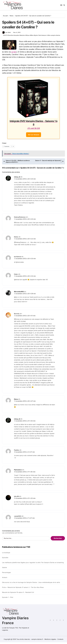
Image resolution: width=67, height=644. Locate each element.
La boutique (6, 554)
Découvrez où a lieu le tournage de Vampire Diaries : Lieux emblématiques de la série (31, 584)
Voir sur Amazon (34, 136)
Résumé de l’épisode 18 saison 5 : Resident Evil (18, 594)
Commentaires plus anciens (11, 174)
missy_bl (17, 179)
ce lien (14, 54)
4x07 (6, 37)
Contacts (60, 641)
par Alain (6, 34)
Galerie (4, 569)
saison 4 (45, 37)
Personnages (6, 574)
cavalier (17, 37)
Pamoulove (18, 471)
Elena (16, 401)
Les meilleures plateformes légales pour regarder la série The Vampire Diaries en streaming (33, 564)
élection (23, 37)
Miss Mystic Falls (36, 37)
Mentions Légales (50, 641)
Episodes (5, 559)
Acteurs (5, 579)
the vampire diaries (54, 37)
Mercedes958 (19, 293)
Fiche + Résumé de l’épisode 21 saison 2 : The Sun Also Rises (23, 589)
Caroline (11, 37)
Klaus (28, 37)
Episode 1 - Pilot (8, 599)
